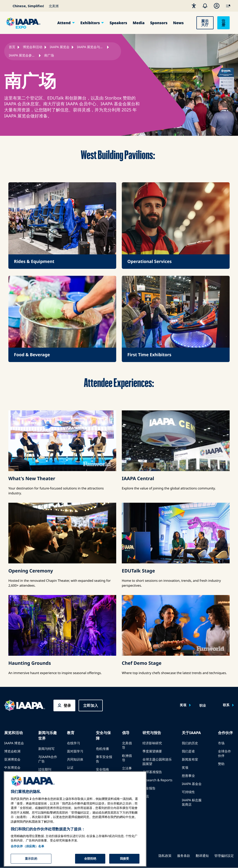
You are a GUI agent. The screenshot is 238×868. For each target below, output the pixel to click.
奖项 (183, 705)
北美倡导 (127, 745)
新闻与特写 (46, 749)
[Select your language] (25, 6)
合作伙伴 (225, 733)
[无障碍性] (194, 6)
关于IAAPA (191, 733)
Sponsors (159, 23)
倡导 (126, 733)
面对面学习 (75, 751)
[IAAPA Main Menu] (228, 6)
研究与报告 (152, 733)
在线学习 (73, 743)
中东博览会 (12, 768)
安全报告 (149, 788)
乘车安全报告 (104, 759)
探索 (70, 788)
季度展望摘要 (152, 751)
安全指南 (102, 770)
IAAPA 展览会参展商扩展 (23, 55)
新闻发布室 (190, 760)
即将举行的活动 (16, 776)
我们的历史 (190, 743)
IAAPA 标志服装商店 (192, 802)
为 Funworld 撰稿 (47, 780)
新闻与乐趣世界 (47, 735)
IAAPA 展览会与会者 (91, 47)
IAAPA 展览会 (60, 47)
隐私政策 (165, 856)
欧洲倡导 (127, 758)
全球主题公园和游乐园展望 (157, 762)
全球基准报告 (152, 772)
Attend (64, 23)
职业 (203, 706)
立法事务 (127, 771)
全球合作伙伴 (225, 754)
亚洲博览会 (12, 760)
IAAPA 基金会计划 (77, 778)
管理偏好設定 (224, 856)
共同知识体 (75, 760)
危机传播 (102, 749)
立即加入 (91, 705)
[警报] (205, 6)
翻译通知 (202, 856)
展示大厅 (205, 23)
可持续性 (188, 792)
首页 (12, 47)
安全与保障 (103, 735)
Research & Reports (157, 780)
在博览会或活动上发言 (17, 786)
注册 (224, 23)
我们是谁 (188, 751)
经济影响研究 (152, 743)
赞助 (221, 764)
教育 (71, 733)
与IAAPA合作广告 (48, 759)
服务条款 (184, 856)
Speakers (118, 23)
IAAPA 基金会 (192, 784)
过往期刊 (45, 770)
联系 (226, 705)
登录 (67, 705)
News (178, 23)
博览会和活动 (33, 47)
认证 (70, 768)
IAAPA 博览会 (14, 743)
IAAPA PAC (127, 783)
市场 (221, 743)
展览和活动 (13, 733)
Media (139, 23)
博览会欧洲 (12, 751)
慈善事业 (188, 776)
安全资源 (102, 778)
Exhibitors (90, 23)
